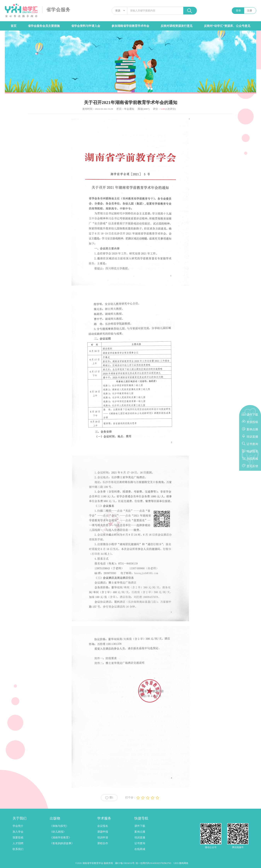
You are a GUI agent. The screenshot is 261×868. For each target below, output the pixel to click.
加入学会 (18, 832)
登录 (238, 11)
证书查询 (140, 843)
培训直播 (140, 838)
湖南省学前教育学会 (93, 863)
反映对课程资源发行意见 (177, 26)
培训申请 (103, 838)
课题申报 (103, 832)
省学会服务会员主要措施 (44, 26)
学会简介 (18, 826)
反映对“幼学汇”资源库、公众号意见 (227, 26)
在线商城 (140, 849)
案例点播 (140, 832)
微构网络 (184, 863)
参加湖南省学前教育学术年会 (130, 26)
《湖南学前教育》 (61, 838)
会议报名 (103, 826)
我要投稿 (18, 838)
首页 (14, 26)
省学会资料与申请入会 (86, 26)
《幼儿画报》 (58, 832)
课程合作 (103, 843)
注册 (250, 11)
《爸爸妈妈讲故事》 (62, 843)
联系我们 (18, 849)
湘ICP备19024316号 (125, 863)
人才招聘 (18, 843)
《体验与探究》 (59, 826)
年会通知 (129, 109)
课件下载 (140, 826)
